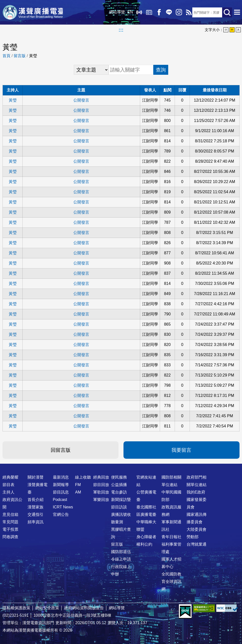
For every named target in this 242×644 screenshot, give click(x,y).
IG (177, 12)
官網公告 (61, 514)
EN (129, 12)
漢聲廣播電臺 (34, 12)
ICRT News (63, 507)
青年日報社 (171, 537)
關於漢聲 (36, 477)
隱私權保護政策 (16, 608)
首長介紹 (36, 500)
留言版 (20, 56)
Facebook (158, 12)
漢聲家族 (36, 507)
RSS (187, 12)
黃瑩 (13, 100)
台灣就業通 (197, 544)
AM (78, 492)
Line (167, 12)
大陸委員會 (197, 529)
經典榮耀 (10, 477)
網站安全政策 (47, 608)
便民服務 (119, 477)
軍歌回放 (101, 492)
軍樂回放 (101, 500)
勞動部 (193, 537)
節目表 (8, 485)
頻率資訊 (36, 522)
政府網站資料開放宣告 (84, 608)
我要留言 (181, 450)
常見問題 (10, 522)
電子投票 (10, 529)
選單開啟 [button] (237, 12)
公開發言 (81, 100)
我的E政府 (196, 492)
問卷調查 (10, 537)
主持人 (8, 492)
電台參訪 (119, 492)
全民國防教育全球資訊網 (171, 582)
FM (78, 485)
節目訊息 (61, 492)
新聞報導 (61, 485)
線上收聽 (138, 12)
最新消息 (61, 477)
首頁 (6, 56)
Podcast (60, 500)
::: (121, 30)
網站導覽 (116, 12)
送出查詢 (227, 12)
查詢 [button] (161, 70)
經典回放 (148, 12)
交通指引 (36, 514)
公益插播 (119, 485)
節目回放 (101, 485)
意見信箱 (10, 514)
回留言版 (61, 450)
